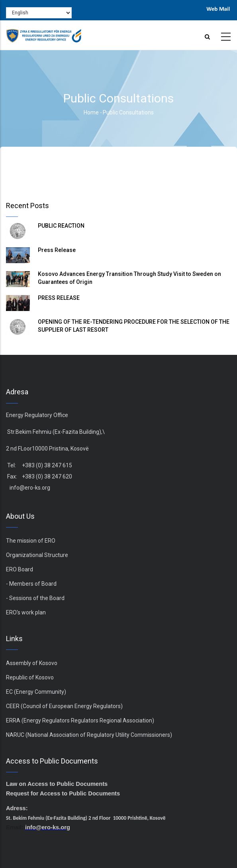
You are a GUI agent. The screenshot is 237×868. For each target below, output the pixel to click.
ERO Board (20, 569)
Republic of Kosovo (30, 677)
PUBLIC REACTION (61, 226)
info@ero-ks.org (30, 488)
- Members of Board (31, 584)
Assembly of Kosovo (32, 663)
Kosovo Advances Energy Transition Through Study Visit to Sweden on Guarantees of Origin (129, 278)
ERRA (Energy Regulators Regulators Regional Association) (80, 720)
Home (91, 112)
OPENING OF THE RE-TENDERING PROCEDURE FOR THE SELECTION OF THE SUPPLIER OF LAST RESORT (134, 326)
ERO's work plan (26, 612)
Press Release (57, 250)
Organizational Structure (37, 555)
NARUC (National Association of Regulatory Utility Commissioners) (89, 735)
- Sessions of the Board (35, 598)
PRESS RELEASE (59, 298)
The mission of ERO (31, 541)
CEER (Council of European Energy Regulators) (64, 706)
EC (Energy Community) (36, 692)
